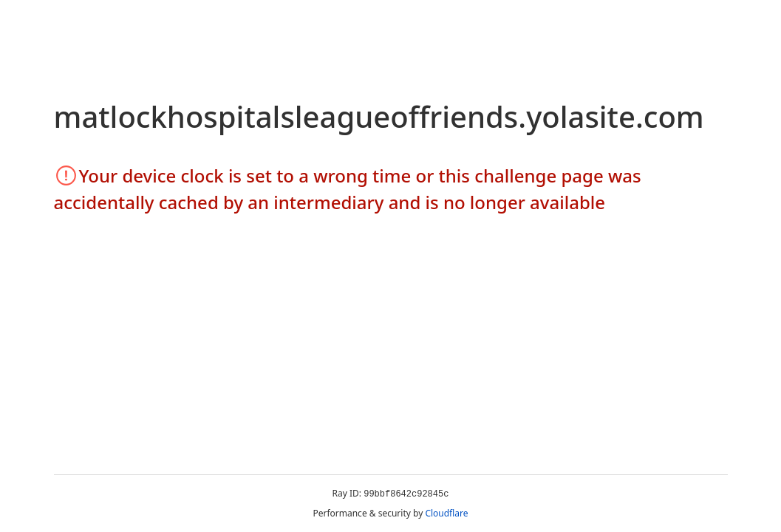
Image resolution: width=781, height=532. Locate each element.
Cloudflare (446, 513)
